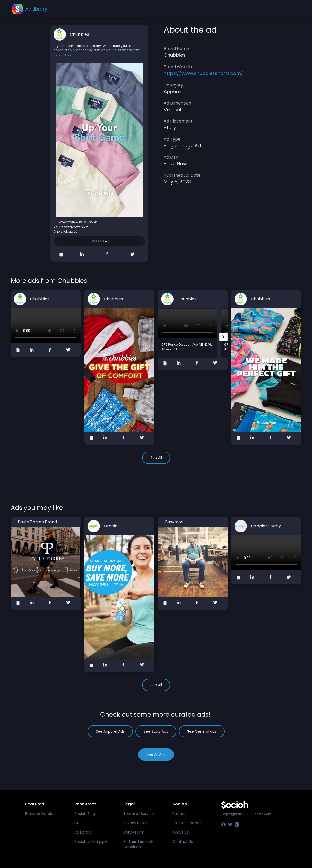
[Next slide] (223, 337)
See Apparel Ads (110, 731)
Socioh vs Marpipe (91, 841)
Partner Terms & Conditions (138, 844)
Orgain (111, 526)
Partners (180, 814)
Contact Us (183, 841)
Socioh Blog (85, 814)
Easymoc (174, 522)
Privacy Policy (135, 823)
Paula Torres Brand (37, 522)
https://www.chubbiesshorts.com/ (75, 222)
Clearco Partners (188, 823)
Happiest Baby (266, 526)
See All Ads (156, 754)
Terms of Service (139, 814)
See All (156, 458)
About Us (180, 832)
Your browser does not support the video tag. (46, 326)
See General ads (202, 731)
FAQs (79, 823)
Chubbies (79, 34)
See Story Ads (156, 731)
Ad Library (83, 832)
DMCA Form (134, 832)
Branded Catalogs (41, 814)
